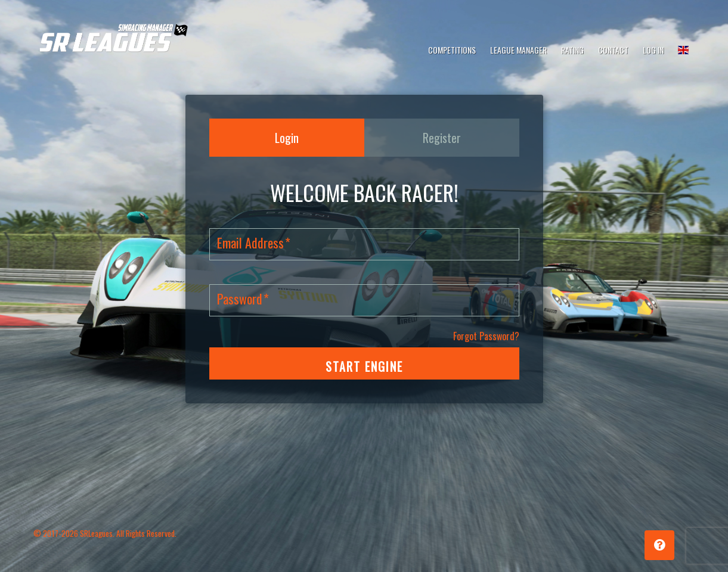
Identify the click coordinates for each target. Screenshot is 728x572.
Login (287, 138)
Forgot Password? (486, 336)
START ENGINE (364, 366)
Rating (572, 50)
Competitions (452, 50)
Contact (613, 50)
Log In (653, 50)
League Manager (518, 50)
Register (442, 138)
